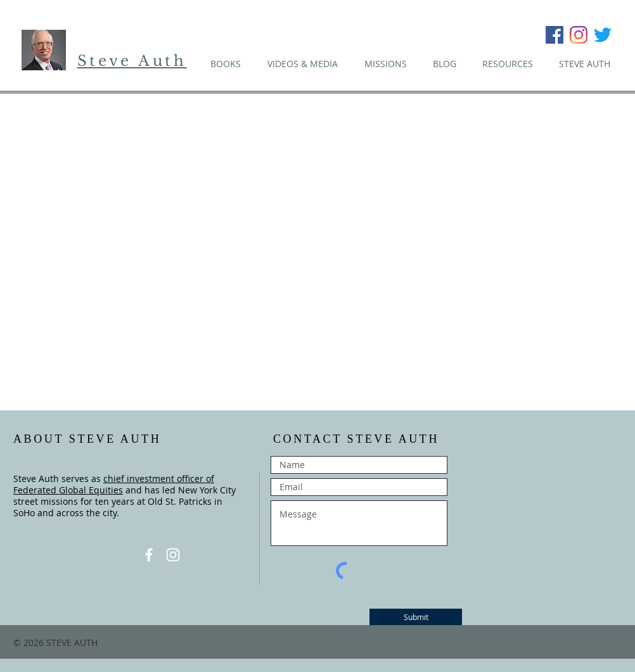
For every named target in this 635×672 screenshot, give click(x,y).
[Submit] (416, 617)
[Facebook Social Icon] (555, 35)
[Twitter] (603, 35)
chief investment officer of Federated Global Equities (114, 484)
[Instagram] (579, 35)
